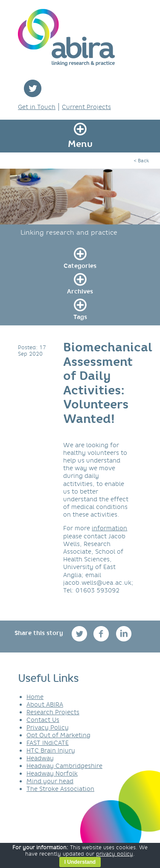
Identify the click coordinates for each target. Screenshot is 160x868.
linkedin (124, 634)
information (109, 528)
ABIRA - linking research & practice (66, 37)
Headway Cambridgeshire (64, 766)
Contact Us (43, 720)
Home (35, 697)
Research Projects (53, 712)
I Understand (80, 862)
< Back (141, 161)
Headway (40, 758)
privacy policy (115, 854)
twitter (33, 88)
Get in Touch (37, 107)
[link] (80, 257)
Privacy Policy (48, 727)
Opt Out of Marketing (58, 735)
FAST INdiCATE (48, 743)
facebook (102, 634)
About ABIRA (45, 704)
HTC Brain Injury (51, 750)
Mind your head (50, 781)
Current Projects (86, 107)
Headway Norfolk (52, 773)
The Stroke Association (60, 789)
